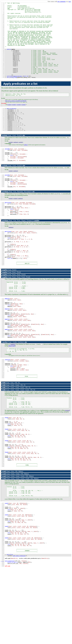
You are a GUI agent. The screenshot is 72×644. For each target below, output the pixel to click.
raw (70, 1)
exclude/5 (24, 120)
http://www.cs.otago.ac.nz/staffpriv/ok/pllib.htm (16, 116)
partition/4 (16, 162)
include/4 (9, 120)
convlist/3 (21, 162)
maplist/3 (13, 389)
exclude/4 (19, 120)
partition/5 (20, 224)
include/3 (11, 194)
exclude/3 (11, 162)
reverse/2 (68, 462)
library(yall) (12, 391)
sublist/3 (26, 165)
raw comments (61, 1)
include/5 (14, 120)
